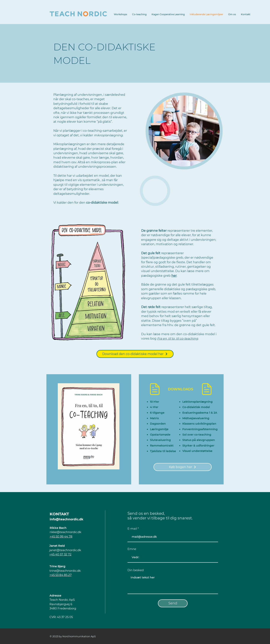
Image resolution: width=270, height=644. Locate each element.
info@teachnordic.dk (67, 519)
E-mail (132, 529)
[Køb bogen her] (183, 467)
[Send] (173, 603)
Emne (132, 549)
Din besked (136, 570)
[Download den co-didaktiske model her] (135, 354)
